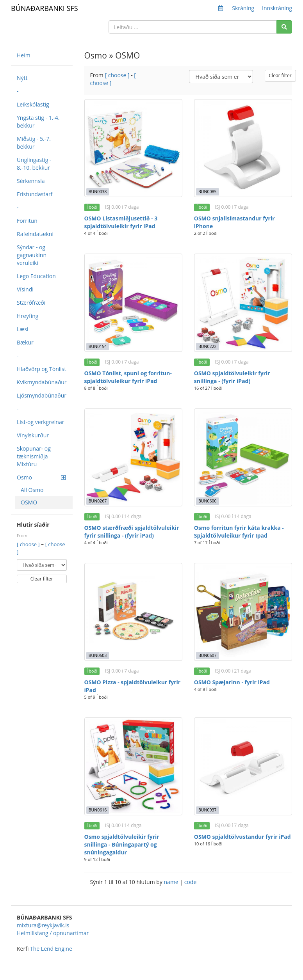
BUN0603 (98, 655)
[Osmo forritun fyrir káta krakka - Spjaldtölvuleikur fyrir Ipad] (243, 457)
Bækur (25, 342)
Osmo (41, 477)
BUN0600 (207, 501)
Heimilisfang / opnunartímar (53, 933)
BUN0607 (207, 655)
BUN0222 (207, 346)
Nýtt (22, 78)
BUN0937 (207, 810)
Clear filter (42, 579)
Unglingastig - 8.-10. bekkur (34, 164)
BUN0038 (98, 192)
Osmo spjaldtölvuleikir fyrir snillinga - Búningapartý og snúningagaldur (122, 844)
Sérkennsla (31, 181)
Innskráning (277, 8)
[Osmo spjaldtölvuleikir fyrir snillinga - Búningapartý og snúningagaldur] (133, 766)
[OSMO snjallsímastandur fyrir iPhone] (243, 148)
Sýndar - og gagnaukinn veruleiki (32, 255)
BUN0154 (98, 346)
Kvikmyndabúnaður (42, 382)
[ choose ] (29, 544)
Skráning (243, 8)
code (191, 882)
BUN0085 (207, 192)
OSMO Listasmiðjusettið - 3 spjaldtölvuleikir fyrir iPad (121, 222)
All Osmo (32, 490)
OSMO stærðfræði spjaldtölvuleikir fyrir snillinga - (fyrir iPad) (132, 532)
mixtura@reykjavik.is (43, 925)
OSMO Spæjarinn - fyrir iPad (232, 682)
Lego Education (36, 276)
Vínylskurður (33, 435)
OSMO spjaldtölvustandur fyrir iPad (242, 837)
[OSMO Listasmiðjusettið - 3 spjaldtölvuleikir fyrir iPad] (133, 148)
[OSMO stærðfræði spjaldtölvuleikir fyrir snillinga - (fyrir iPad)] (133, 457)
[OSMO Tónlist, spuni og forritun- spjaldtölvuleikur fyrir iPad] (133, 303)
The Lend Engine (51, 949)
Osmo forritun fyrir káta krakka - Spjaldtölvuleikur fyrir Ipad (239, 532)
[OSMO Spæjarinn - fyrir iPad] (243, 612)
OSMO (29, 502)
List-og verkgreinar (40, 422)
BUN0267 (98, 501)
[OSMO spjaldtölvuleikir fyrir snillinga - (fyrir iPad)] (243, 303)
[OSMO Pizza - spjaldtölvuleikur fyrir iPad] (133, 612)
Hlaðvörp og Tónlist (41, 369)
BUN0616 (98, 810)
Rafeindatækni (35, 234)
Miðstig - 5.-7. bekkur (34, 143)
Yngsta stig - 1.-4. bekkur (38, 122)
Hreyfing (28, 316)
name (172, 882)
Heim (24, 55)
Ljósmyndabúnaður (42, 395)
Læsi (23, 329)
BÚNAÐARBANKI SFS (45, 8)
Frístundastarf (35, 194)
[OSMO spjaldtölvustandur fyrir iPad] (243, 766)
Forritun (27, 221)
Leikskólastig (33, 104)
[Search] (284, 27)
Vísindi (25, 289)
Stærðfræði (31, 303)
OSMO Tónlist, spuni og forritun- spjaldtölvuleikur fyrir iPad (128, 377)
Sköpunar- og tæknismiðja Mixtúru (34, 456)
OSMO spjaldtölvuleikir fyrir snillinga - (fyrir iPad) (232, 377)
